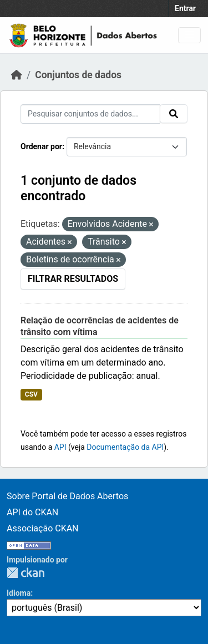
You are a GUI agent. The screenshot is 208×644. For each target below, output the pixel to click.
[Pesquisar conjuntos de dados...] (90, 114)
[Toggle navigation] (189, 35)
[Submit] (174, 114)
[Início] (17, 75)
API (60, 447)
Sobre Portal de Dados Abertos (67, 496)
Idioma (19, 593)
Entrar (185, 8)
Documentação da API (125, 447)
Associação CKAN (43, 528)
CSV (31, 394)
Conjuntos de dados (78, 75)
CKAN (26, 573)
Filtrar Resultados (73, 279)
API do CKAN (32, 512)
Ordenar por (41, 146)
